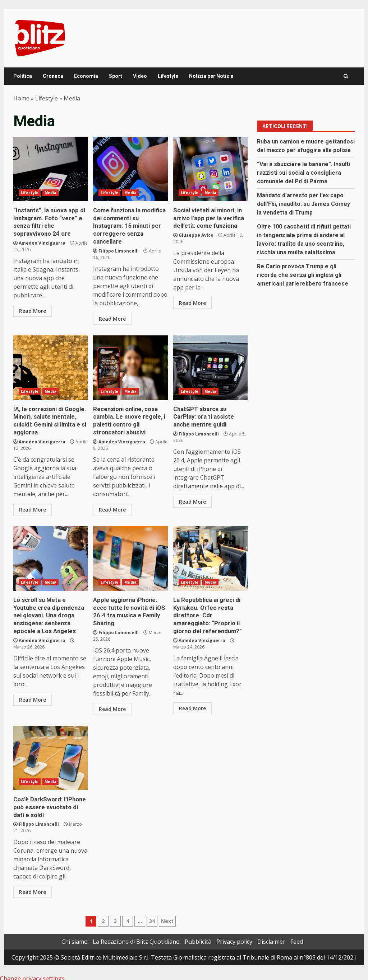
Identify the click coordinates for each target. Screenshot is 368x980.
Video (140, 76)
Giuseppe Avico (196, 234)
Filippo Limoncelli (119, 249)
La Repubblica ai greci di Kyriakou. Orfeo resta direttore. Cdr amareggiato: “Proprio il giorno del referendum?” (210, 555)
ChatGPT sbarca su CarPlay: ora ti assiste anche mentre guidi (210, 366)
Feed (297, 936)
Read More (33, 309)
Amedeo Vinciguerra (42, 242)
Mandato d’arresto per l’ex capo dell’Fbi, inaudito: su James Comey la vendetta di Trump (303, 204)
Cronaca (53, 76)
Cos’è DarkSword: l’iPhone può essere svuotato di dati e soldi (50, 753)
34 (152, 915)
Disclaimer (271, 936)
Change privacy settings (32, 973)
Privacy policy (234, 936)
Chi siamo (75, 936)
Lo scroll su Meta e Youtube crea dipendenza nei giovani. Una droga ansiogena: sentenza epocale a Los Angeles (50, 555)
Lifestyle (168, 76)
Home (21, 98)
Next (167, 915)
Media (51, 193)
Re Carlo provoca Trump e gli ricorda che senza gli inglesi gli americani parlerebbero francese (303, 275)
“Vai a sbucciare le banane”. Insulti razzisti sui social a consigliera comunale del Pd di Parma (303, 173)
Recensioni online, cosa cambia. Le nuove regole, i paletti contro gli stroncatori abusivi (130, 366)
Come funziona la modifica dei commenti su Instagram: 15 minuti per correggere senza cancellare (130, 169)
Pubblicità (198, 936)
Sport (116, 76)
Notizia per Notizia (211, 76)
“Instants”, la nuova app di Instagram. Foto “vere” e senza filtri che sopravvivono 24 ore (50, 169)
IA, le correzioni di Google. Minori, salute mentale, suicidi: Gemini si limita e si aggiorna (50, 366)
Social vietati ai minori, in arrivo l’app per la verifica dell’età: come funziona (210, 169)
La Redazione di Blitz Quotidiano (136, 936)
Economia (86, 76)
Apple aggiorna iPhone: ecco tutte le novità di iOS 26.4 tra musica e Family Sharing (130, 555)
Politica (23, 76)
